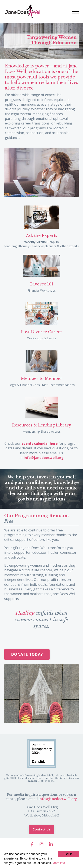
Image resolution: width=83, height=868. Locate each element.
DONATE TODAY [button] (27, 654)
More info (59, 863)
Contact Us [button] (41, 829)
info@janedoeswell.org (58, 799)
